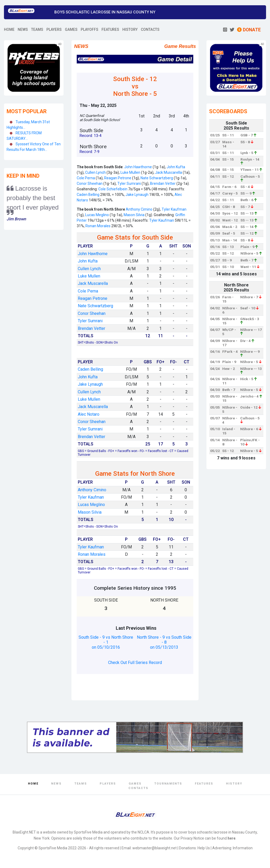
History (234, 784)
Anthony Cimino (139, 209)
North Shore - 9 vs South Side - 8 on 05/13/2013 (164, 642)
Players (108, 784)
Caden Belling (88, 195)
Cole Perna (86, 178)
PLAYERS (54, 29)
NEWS (23, 29)
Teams (81, 784)
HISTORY (130, 29)
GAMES (71, 29)
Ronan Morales (98, 226)
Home (33, 784)
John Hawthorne (138, 167)
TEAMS (37, 29)
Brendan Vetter (163, 183)
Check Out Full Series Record (135, 663)
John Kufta (175, 167)
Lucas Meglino (97, 215)
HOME (9, 29)
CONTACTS (150, 29)
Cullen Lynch (95, 172)
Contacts (138, 788)
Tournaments (168, 784)
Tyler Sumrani (129, 183)
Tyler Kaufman (174, 209)
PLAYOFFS (90, 29)
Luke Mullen (130, 172)
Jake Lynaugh (137, 195)
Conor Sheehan (90, 183)
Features (204, 784)
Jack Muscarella (168, 172)
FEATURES (110, 29)
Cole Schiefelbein (113, 189)
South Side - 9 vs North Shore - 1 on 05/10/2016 (106, 642)
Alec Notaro (89, 414)
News (56, 784)
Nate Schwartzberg (157, 178)
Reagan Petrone (117, 178)
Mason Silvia (134, 215)
